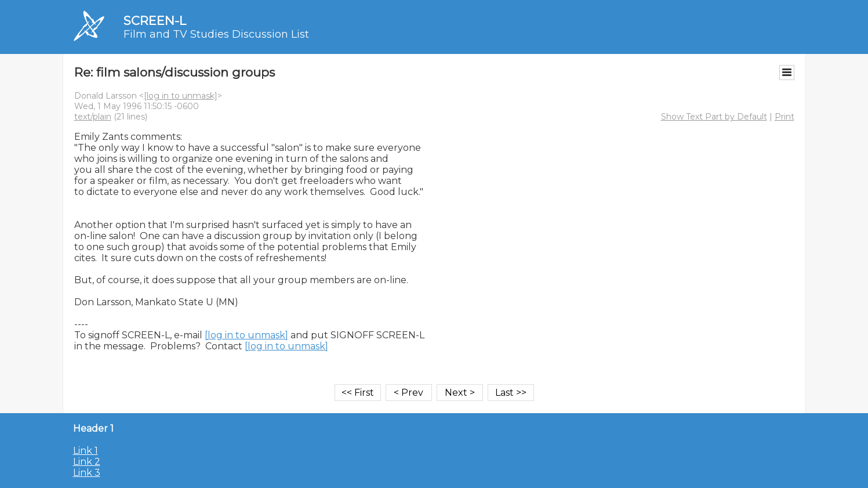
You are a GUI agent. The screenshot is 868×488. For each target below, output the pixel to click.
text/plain (93, 117)
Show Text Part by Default (714, 117)
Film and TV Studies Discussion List (216, 34)
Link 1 (86, 451)
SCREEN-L (155, 21)
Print (785, 117)
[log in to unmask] (181, 96)
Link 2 (87, 462)
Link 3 (87, 473)
